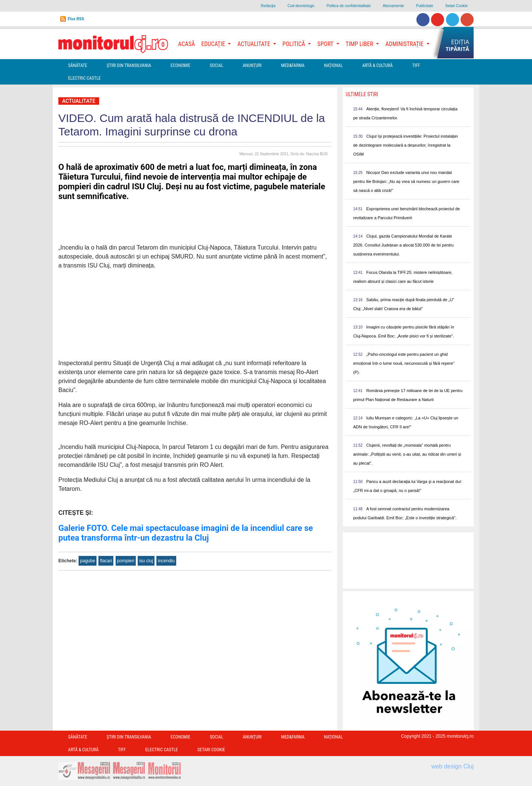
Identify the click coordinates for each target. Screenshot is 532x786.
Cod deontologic (301, 6)
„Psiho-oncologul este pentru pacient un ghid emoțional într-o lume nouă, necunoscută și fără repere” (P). (404, 363)
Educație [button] (214, 44)
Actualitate (79, 101)
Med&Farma (293, 65)
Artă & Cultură (377, 65)
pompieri (126, 561)
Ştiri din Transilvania (129, 65)
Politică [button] (294, 44)
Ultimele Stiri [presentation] (362, 94)
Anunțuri (252, 65)
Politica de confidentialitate (349, 6)
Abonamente (393, 6)
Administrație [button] (405, 44)
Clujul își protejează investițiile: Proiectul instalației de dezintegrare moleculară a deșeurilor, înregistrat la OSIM (406, 145)
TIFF (416, 65)
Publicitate (425, 6)
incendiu (166, 561)
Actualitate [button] (254, 44)
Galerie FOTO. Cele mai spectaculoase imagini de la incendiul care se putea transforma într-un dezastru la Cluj (186, 533)
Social (217, 65)
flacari (106, 561)
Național (333, 65)
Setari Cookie (456, 6)
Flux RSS (76, 19)
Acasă (186, 44)
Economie (181, 65)
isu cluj (146, 561)
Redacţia (268, 6)
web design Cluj (452, 766)
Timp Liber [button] (360, 44)
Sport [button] (326, 44)
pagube (88, 561)
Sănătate (78, 65)
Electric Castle (84, 78)
